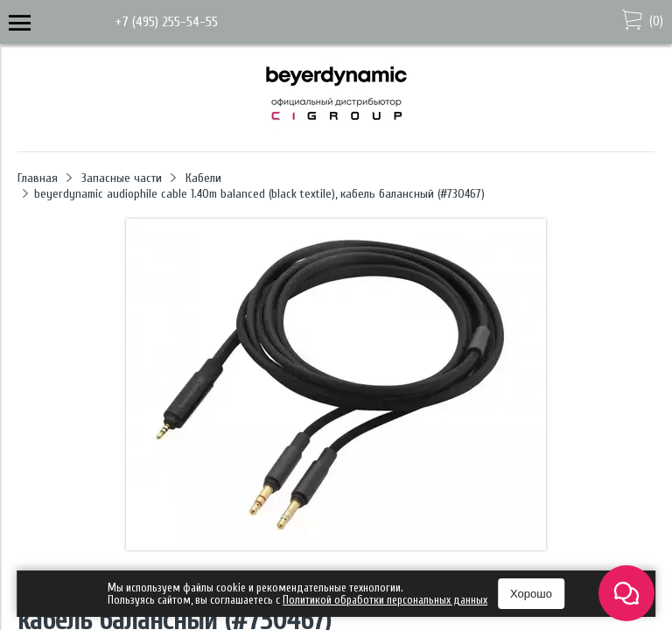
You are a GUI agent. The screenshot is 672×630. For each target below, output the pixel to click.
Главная (38, 178)
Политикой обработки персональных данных (385, 600)
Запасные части (122, 178)
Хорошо (531, 594)
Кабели (203, 178)
